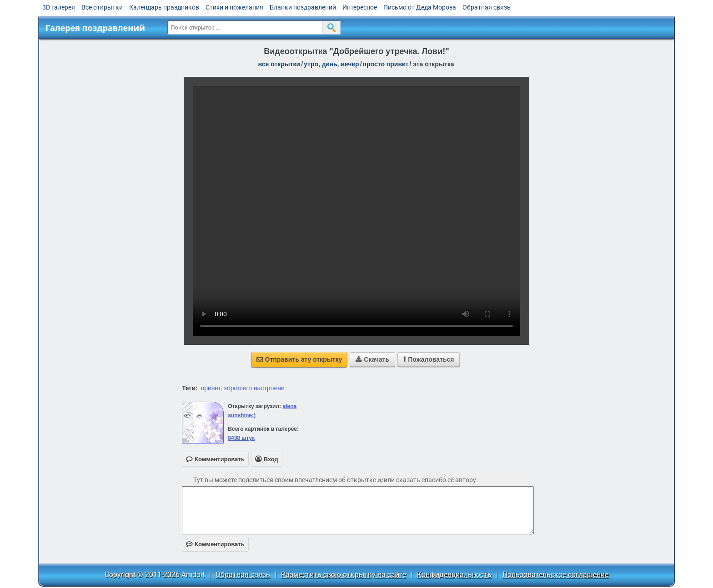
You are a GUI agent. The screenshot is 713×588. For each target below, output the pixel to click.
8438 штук (241, 438)
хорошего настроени (254, 388)
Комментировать (215, 544)
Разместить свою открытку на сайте (344, 575)
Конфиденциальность (454, 575)
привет (211, 388)
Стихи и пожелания (234, 7)
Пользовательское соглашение (555, 575)
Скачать (372, 359)
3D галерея (59, 7)
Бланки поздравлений (303, 7)
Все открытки (102, 7)
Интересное (360, 7)
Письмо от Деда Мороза (420, 7)
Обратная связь (487, 7)
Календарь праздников (164, 7)
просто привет (386, 64)
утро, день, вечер (331, 64)
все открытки (279, 64)
